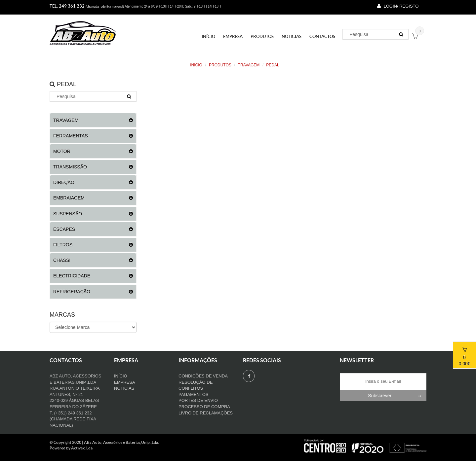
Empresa (233, 36)
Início (208, 36)
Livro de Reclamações (206, 413)
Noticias (292, 36)
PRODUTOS (262, 36)
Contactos (322, 36)
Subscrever (397, 396)
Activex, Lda (82, 448)
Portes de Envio (198, 400)
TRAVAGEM (249, 65)
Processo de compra (204, 407)
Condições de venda (203, 376)
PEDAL (273, 65)
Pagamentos (194, 394)
